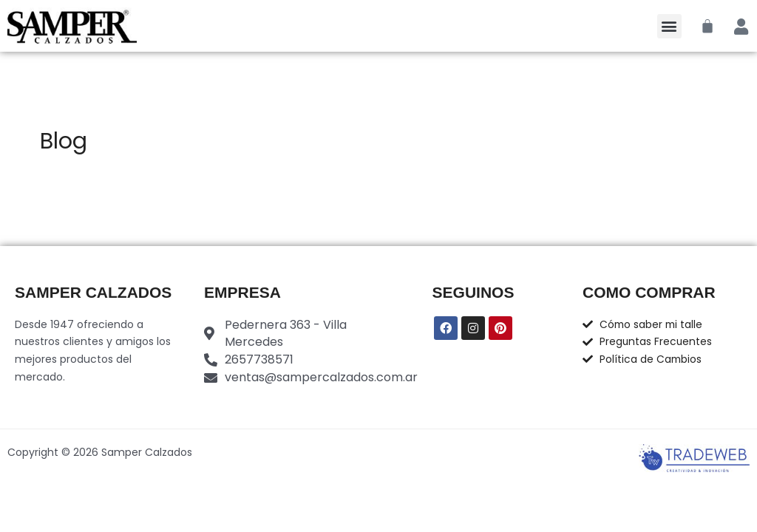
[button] (669, 26)
